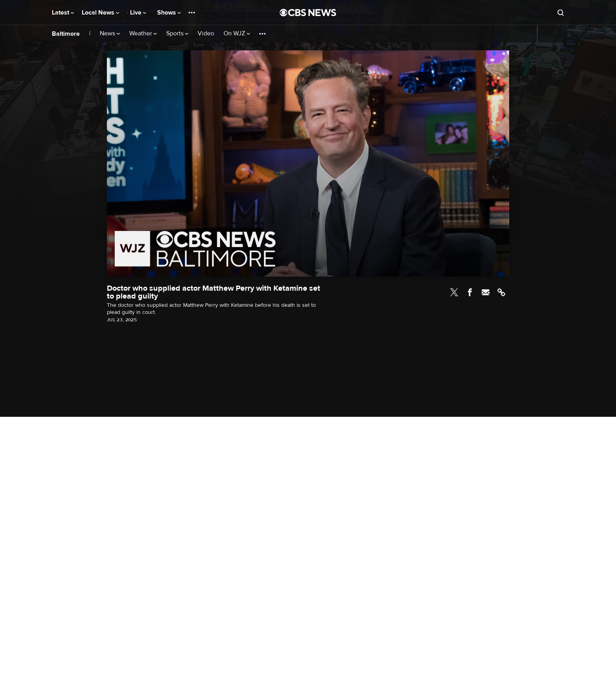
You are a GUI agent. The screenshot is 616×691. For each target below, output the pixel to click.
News (110, 34)
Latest (63, 13)
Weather (143, 34)
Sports (177, 34)
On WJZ (237, 34)
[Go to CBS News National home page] (308, 13)
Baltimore (66, 34)
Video (206, 34)
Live (138, 13)
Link (501, 292)
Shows (169, 13)
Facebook (470, 292)
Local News (100, 13)
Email (486, 292)
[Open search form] (561, 13)
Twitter (454, 292)
